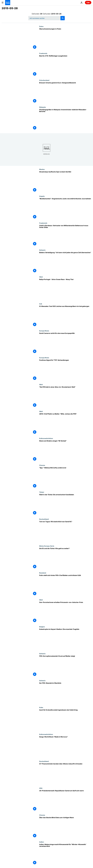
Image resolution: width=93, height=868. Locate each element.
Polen (41, 26)
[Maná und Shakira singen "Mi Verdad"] (65, 451)
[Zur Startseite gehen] (8, 3)
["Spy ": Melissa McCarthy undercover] (65, 478)
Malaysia (42, 107)
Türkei (42, 492)
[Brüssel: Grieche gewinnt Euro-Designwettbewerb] (65, 93)
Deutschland (44, 519)
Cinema (42, 465)
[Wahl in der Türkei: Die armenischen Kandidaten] (65, 505)
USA (41, 788)
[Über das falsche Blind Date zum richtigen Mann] (65, 828)
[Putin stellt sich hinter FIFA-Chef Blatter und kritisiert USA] (65, 585)
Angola (42, 196)
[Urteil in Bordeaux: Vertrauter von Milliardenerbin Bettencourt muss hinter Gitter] (65, 236)
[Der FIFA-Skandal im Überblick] (65, 693)
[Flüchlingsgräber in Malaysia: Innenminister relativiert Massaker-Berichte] (65, 120)
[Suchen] (46, 18)
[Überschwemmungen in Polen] (65, 39)
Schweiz (42, 250)
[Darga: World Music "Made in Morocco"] (65, 747)
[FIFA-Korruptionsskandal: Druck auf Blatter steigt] (65, 666)
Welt (41, 277)
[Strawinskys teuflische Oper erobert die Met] (65, 182)
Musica (42, 169)
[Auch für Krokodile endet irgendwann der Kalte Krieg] (65, 720)
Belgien (42, 627)
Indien (42, 842)
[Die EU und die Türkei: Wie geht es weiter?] (65, 559)
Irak (41, 304)
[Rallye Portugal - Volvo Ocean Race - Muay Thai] (65, 289)
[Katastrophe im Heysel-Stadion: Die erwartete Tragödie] (65, 639)
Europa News (44, 331)
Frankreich (43, 53)
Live (88, 3)
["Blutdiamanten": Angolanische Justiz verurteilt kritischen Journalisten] (65, 209)
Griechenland (44, 80)
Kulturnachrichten (46, 438)
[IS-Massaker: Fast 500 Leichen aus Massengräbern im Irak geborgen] (65, 316)
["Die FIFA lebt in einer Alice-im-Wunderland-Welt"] (65, 397)
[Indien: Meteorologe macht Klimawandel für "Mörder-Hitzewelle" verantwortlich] (65, 854)
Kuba (41, 707)
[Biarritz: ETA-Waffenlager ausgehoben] (65, 66)
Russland (43, 573)
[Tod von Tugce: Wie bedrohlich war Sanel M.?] (65, 532)
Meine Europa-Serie (47, 546)
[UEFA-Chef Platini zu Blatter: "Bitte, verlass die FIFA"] (65, 424)
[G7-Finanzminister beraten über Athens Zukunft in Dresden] (65, 774)
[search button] (63, 18)
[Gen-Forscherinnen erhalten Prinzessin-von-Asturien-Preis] (65, 612)
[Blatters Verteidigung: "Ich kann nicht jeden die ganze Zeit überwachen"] (65, 263)
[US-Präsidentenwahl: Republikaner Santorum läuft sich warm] (65, 801)
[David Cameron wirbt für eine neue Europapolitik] (65, 343)
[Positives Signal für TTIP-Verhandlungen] (65, 370)
